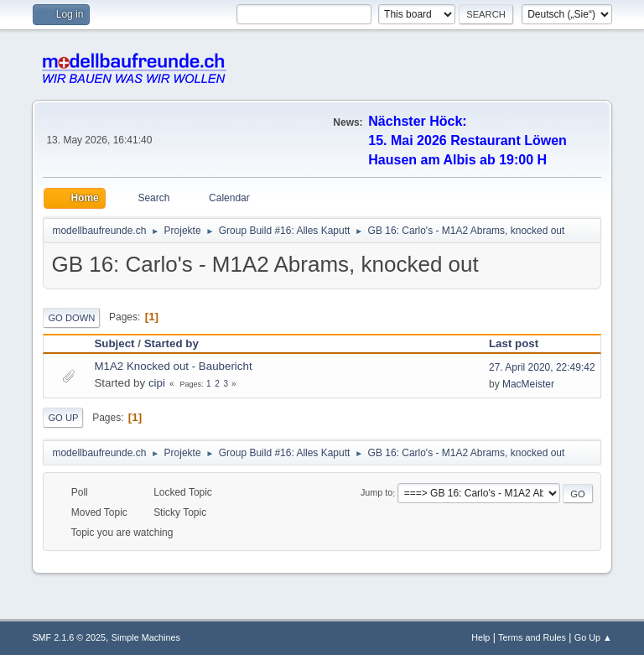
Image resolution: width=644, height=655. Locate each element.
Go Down (71, 318)
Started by (171, 343)
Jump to (377, 493)
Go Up (63, 418)
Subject (114, 343)
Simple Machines (146, 637)
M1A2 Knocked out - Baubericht (173, 366)
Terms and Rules (532, 637)
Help (480, 637)
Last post (521, 343)
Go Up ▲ (593, 637)
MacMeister (528, 384)
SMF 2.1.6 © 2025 (69, 637)
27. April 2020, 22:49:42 (542, 367)
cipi (157, 383)
